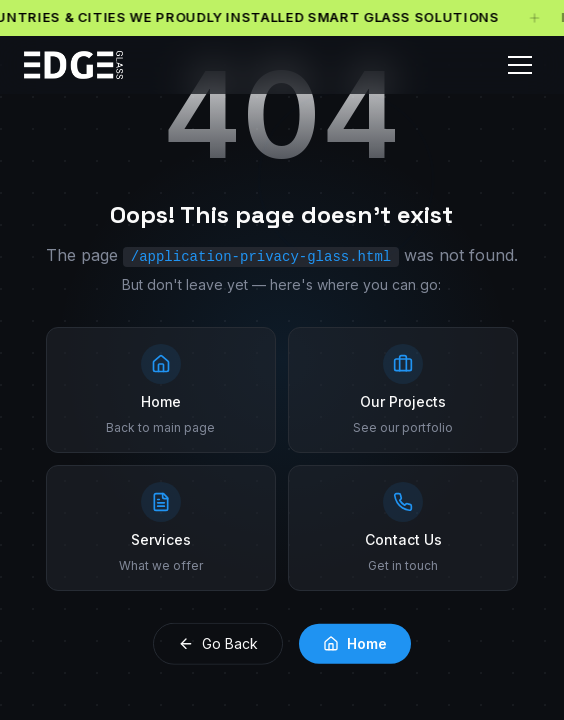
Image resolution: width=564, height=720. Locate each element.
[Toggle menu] (520, 65)
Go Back (218, 641)
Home (355, 641)
